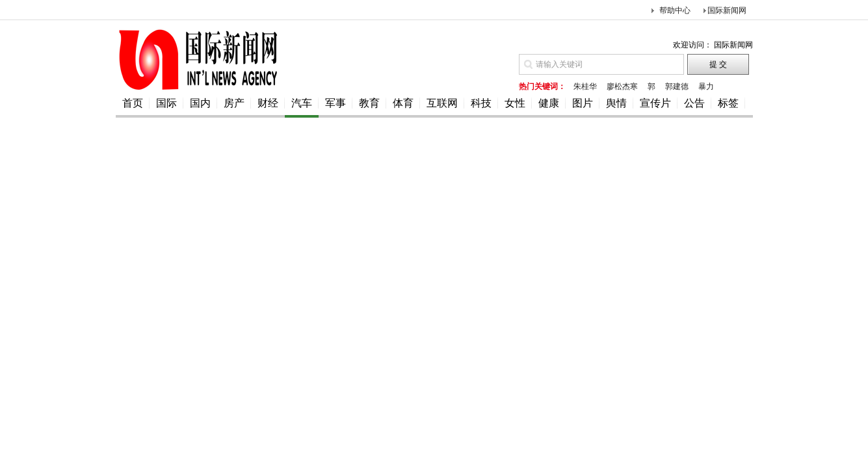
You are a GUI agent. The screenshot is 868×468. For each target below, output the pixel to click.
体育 (403, 103)
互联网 (442, 103)
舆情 (616, 103)
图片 (583, 103)
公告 (694, 103)
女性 (515, 103)
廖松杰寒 (622, 86)
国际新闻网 (727, 10)
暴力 (706, 86)
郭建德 (677, 86)
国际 (166, 103)
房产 (234, 103)
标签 (728, 103)
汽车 (302, 103)
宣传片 (655, 103)
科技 (481, 103)
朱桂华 (585, 86)
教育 (369, 103)
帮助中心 (675, 10)
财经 (268, 103)
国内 (200, 103)
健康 (549, 103)
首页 (133, 103)
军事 (335, 103)
